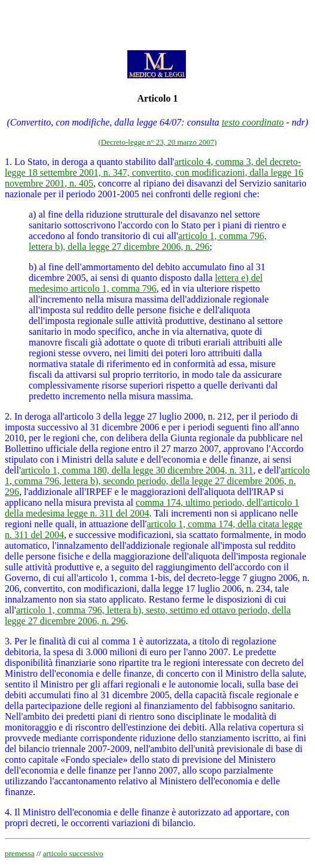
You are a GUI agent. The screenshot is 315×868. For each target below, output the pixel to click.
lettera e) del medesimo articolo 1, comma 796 (146, 283)
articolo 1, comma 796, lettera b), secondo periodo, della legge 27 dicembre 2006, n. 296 (157, 481)
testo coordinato (253, 122)
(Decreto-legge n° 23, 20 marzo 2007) (158, 142)
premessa (20, 853)
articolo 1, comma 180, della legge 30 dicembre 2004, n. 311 (137, 470)
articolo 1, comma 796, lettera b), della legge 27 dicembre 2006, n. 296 (148, 241)
